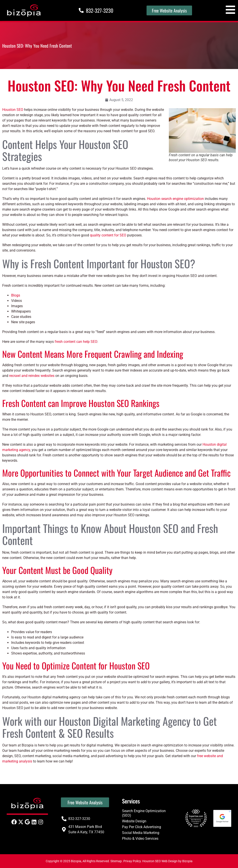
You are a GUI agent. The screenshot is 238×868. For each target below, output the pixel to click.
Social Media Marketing (141, 833)
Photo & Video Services (140, 839)
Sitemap (116, 861)
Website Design (134, 821)
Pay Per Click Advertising (142, 827)
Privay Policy (132, 861)
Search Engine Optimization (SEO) (144, 813)
